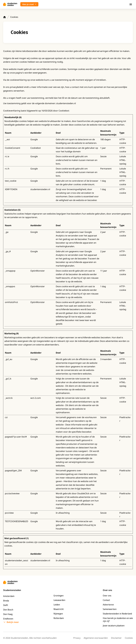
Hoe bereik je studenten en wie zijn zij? (118, 620)
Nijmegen (58, 614)
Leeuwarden (59, 600)
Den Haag (8, 614)
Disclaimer (116, 638)
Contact (106, 600)
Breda (6, 601)
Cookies (129, 638)
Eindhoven (8, 619)
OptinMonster (38, 271)
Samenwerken (110, 609)
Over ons (107, 596)
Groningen (59, 596)
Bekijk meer (13, 622)
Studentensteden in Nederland (117, 614)
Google (34, 139)
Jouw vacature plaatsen (114, 626)
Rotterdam (59, 618)
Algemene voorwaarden (96, 638)
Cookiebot (64, 111)
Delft (6, 605)
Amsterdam (9, 596)
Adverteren (108, 605)
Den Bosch (8, 610)
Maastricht (59, 609)
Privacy (77, 638)
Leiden (57, 605)
